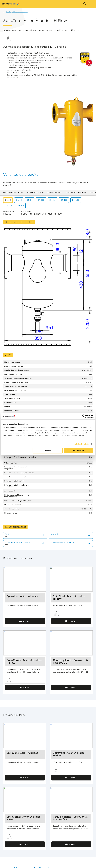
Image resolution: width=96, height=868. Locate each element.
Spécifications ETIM (35, 193)
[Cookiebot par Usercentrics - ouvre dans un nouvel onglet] (84, 416)
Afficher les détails (82, 444)
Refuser (48, 451)
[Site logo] (11, 4)
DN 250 (8, 206)
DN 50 (8, 200)
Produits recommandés (76, 193)
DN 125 (52, 200)
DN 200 (76, 200)
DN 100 (41, 200)
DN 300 (20, 206)
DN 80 (30, 200)
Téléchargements (55, 193)
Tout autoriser (79, 451)
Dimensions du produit (13, 193)
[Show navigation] (92, 4)
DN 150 (64, 200)
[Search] (85, 4)
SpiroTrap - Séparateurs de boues (17, 12)
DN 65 (19, 200)
